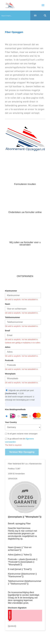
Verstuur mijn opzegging (22, 447)
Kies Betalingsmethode (15, 404)
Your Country (11, 417)
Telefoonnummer (13, 312)
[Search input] (15, 15)
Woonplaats (10, 368)
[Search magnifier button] (45, 15)
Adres (8, 342)
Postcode (9, 355)
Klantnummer (11, 285)
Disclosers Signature (17, 602)
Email (8, 325)
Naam (8, 299)
